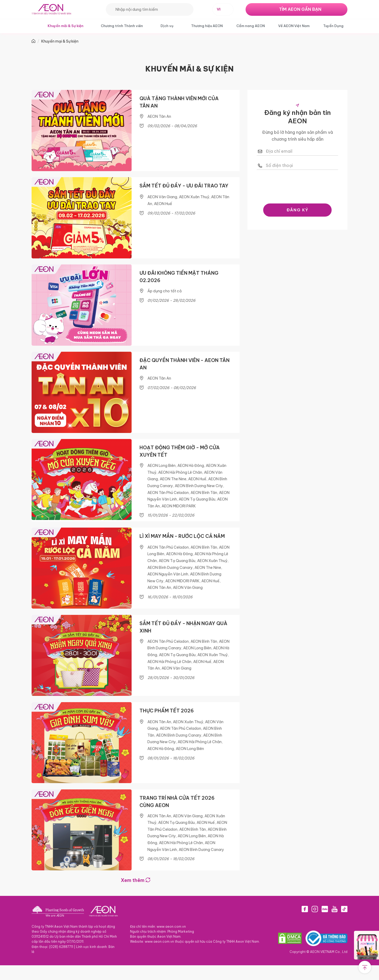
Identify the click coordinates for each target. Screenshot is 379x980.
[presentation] (297, 185)
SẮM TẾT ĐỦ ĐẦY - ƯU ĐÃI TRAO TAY (184, 188)
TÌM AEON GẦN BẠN (300, 9)
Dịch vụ (167, 26)
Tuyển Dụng (333, 26)
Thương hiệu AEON (207, 26)
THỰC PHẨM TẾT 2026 (167, 722)
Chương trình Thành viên (122, 26)
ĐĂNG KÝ (298, 210)
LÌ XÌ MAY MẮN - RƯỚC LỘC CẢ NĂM (182, 544)
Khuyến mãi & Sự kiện (66, 26)
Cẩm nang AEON (251, 26)
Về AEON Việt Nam (294, 26)
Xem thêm (136, 895)
